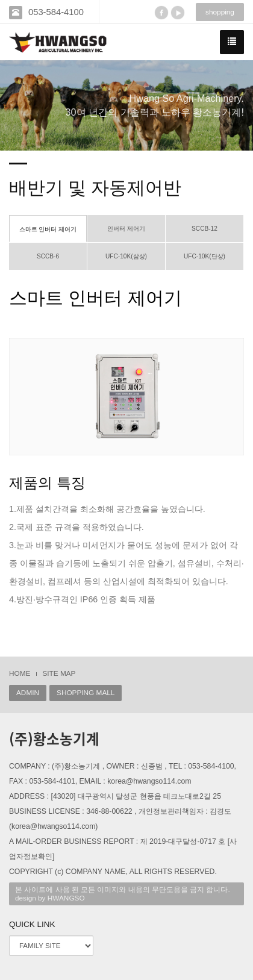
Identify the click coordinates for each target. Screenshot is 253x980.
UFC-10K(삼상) (126, 256)
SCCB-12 (205, 229)
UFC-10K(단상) (205, 256)
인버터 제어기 (126, 229)
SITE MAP (59, 673)
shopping (220, 12)
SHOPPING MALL (86, 693)
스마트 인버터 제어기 (48, 229)
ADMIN (28, 693)
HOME (20, 673)
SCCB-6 (48, 256)
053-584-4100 (56, 12)
